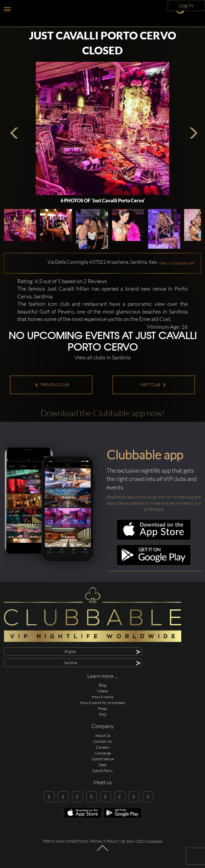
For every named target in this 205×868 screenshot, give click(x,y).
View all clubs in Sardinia (102, 357)
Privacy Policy (105, 841)
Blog (103, 685)
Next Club (153, 385)
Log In (186, 5)
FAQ (103, 714)
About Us (103, 735)
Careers (103, 747)
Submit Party (102, 771)
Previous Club (52, 385)
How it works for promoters (103, 703)
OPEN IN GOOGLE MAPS (177, 263)
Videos (103, 691)
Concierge (102, 753)
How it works (102, 697)
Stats (102, 765)
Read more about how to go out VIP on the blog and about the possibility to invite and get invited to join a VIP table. (154, 503)
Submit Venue (103, 759)
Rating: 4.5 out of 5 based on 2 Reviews (62, 281)
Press (103, 708)
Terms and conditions (65, 841)
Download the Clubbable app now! (103, 413)
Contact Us (102, 741)
